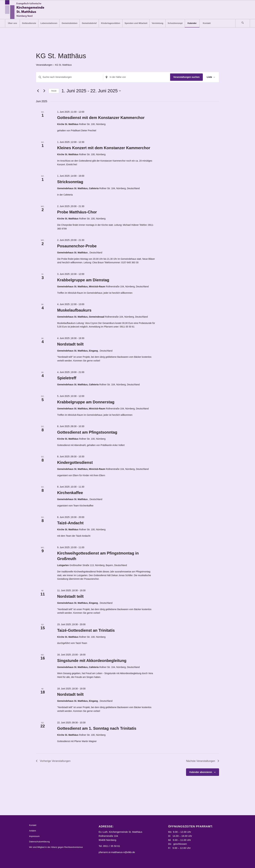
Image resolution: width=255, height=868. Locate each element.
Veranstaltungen (44, 65)
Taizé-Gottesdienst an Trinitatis (86, 630)
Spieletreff (67, 378)
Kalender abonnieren (201, 772)
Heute (54, 91)
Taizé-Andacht (70, 523)
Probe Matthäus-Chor (77, 212)
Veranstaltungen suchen (186, 77)
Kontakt (33, 825)
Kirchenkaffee (70, 493)
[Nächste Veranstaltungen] (44, 91)
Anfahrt (33, 831)
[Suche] (243, 23)
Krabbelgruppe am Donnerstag (86, 402)
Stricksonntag (70, 182)
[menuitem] (12, 23)
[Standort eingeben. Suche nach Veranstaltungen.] (137, 77)
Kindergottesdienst (75, 462)
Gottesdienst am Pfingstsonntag (87, 432)
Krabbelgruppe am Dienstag (83, 280)
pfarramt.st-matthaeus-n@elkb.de (117, 852)
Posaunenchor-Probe (77, 246)
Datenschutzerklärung (39, 842)
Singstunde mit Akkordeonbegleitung (92, 661)
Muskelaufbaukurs (74, 310)
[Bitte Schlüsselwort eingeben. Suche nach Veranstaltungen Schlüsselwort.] (70, 77)
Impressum (34, 836)
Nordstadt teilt (70, 344)
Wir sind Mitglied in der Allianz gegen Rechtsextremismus (56, 847)
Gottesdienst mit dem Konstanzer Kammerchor (101, 118)
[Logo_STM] (26, 10)
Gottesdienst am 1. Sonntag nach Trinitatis (97, 728)
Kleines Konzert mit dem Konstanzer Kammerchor (104, 148)
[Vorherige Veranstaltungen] (38, 91)
